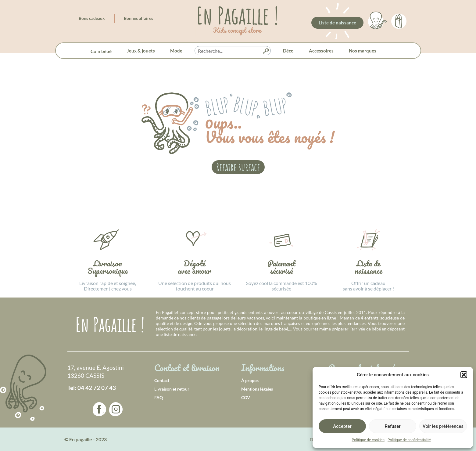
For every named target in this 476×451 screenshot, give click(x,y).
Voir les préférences (443, 426)
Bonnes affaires (138, 18)
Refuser (392, 426)
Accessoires (321, 51)
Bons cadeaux (92, 18)
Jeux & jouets (141, 51)
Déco (288, 51)
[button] (464, 375)
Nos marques (363, 51)
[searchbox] (233, 51)
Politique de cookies (368, 440)
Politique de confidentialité (409, 440)
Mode (176, 51)
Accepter (342, 426)
